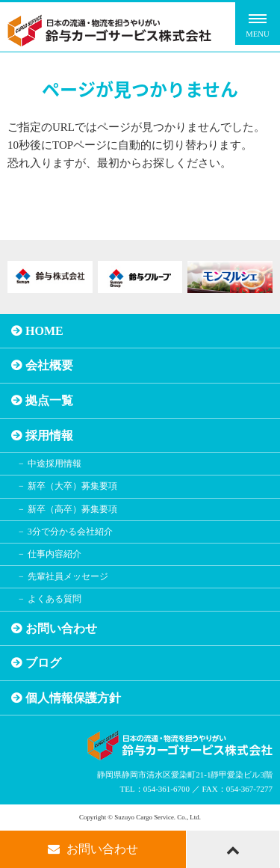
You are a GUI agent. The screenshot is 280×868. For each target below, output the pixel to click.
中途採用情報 (55, 464)
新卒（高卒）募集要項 (72, 509)
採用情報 (49, 435)
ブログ (43, 663)
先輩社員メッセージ (68, 576)
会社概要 (49, 365)
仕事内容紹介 (55, 554)
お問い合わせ (61, 628)
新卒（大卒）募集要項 (72, 486)
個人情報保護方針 (73, 698)
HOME (44, 331)
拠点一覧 (49, 400)
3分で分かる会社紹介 (70, 532)
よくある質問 (55, 599)
